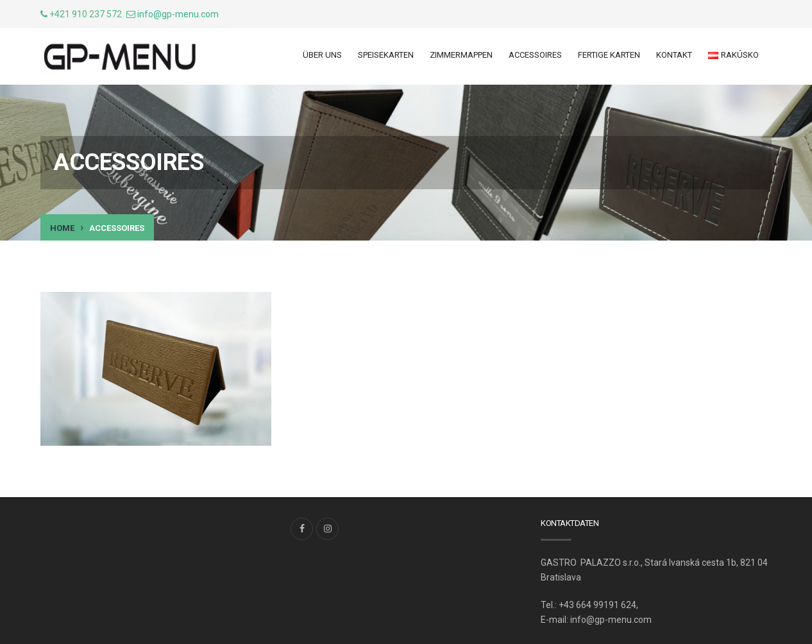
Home (62, 228)
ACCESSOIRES (535, 55)
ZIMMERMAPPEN (461, 55)
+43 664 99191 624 (597, 605)
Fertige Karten (609, 55)
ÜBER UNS (322, 55)
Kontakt (674, 55)
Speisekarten (386, 55)
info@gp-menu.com (178, 14)
